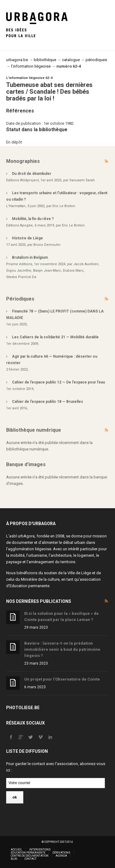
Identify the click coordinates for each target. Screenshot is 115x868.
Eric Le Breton (64, 206)
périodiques (96, 60)
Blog (14, 859)
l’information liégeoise (31, 66)
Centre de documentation (30, 856)
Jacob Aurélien (86, 264)
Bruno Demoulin (47, 245)
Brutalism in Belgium (30, 257)
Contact (31, 859)
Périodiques (20, 299)
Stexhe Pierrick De (21, 277)
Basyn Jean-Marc (47, 271)
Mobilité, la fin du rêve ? (33, 219)
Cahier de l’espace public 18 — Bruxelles (48, 402)
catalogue (71, 60)
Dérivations (61, 853)
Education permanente (29, 586)
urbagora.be (17, 60)
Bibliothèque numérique (34, 430)
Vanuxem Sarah (82, 180)
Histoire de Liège (27, 238)
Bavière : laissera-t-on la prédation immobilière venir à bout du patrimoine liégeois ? (62, 649)
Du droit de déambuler (32, 174)
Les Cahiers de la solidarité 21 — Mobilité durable (55, 337)
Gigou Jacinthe (19, 271)
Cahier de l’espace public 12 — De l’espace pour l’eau (58, 382)
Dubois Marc (73, 271)
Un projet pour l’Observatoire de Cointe (62, 679)
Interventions (40, 850)
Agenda (61, 856)
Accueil (16, 850)
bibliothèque (45, 60)
